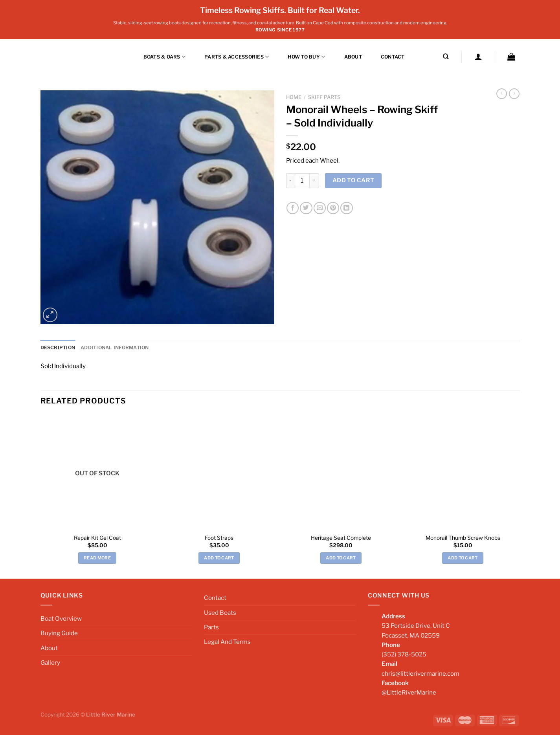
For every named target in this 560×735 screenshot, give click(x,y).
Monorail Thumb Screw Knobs (463, 537)
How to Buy (306, 57)
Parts (211, 627)
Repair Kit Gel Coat (97, 537)
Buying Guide (59, 633)
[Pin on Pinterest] (333, 208)
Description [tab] (58, 347)
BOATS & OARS (164, 57)
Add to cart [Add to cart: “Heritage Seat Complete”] (341, 558)
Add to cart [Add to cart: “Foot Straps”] (219, 558)
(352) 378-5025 (404, 654)
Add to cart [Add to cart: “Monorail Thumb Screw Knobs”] (463, 558)
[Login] (478, 57)
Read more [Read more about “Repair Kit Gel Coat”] (97, 558)
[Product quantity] (302, 181)
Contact (393, 57)
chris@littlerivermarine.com (420, 674)
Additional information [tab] (115, 347)
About (353, 57)
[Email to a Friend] (320, 208)
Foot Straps (219, 537)
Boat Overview (61, 619)
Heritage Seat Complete (341, 537)
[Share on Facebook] (293, 208)
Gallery (50, 663)
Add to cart (353, 180)
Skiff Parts (324, 97)
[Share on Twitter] (306, 208)
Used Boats (220, 612)
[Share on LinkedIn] (346, 208)
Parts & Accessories (237, 57)
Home (294, 97)
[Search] (446, 57)
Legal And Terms (227, 642)
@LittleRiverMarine (409, 692)
